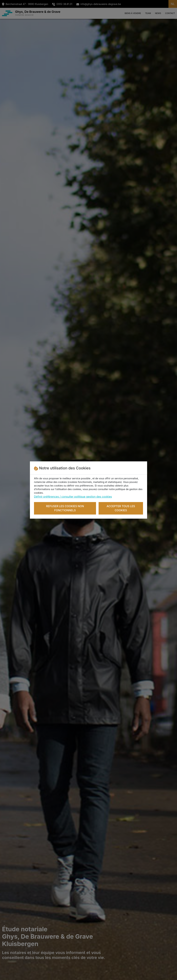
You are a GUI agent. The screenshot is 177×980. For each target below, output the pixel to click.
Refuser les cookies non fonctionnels (65, 508)
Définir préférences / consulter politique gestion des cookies (73, 497)
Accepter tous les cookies (121, 508)
